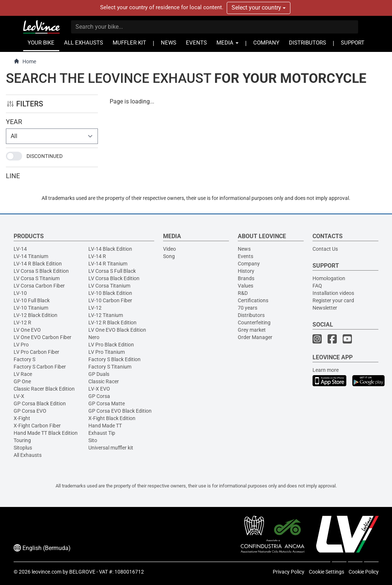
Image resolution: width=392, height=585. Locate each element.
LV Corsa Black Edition (114, 278)
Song (169, 256)
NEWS (169, 43)
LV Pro (21, 345)
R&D (243, 293)
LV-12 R (22, 323)
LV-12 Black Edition (36, 315)
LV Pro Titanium (107, 352)
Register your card (333, 300)
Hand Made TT (105, 426)
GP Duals (99, 374)
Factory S (24, 359)
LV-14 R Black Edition (38, 264)
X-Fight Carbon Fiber (37, 426)
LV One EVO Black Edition (117, 330)
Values (246, 286)
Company (249, 264)
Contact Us (325, 249)
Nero (94, 337)
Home (25, 61)
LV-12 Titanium (106, 315)
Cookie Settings (326, 572)
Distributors (251, 315)
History (246, 271)
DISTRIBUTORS (308, 43)
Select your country (259, 8)
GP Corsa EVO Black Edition (120, 411)
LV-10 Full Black (32, 300)
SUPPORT (353, 43)
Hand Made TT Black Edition (46, 433)
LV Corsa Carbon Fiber (39, 286)
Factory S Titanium (110, 367)
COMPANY (266, 43)
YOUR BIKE (41, 43)
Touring (22, 440)
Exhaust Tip (102, 433)
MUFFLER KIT (129, 43)
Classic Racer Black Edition (44, 389)
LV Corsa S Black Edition (41, 271)
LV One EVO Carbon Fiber (43, 337)
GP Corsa (99, 396)
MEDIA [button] (227, 43)
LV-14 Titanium (31, 256)
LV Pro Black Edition (111, 345)
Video (169, 249)
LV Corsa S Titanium (37, 278)
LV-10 (20, 293)
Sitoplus (23, 448)
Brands (246, 278)
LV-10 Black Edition (110, 293)
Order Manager (255, 337)
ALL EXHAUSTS (84, 43)
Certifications (253, 300)
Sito (93, 440)
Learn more (326, 370)
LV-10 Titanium (31, 308)
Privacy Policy (289, 572)
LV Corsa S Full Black (112, 271)
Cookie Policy (364, 572)
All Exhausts (28, 455)
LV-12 (95, 308)
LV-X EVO (99, 389)
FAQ (317, 286)
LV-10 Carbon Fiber (110, 300)
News (244, 249)
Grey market (252, 330)
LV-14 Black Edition (110, 249)
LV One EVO (27, 330)
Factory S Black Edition (114, 359)
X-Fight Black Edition (112, 418)
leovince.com (47, 572)
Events (246, 256)
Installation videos (333, 293)
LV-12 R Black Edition (112, 323)
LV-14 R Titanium (108, 264)
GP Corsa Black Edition (40, 403)
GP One (22, 381)
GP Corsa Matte (107, 403)
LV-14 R (97, 256)
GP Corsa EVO (30, 411)
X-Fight (22, 418)
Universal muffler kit (111, 448)
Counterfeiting (254, 323)
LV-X (19, 396)
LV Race (23, 374)
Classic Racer (104, 381)
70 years (248, 308)
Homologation (329, 278)
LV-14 (20, 249)
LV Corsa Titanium (109, 286)
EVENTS (196, 43)
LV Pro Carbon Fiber (36, 352)
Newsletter (325, 308)
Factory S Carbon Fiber (40, 367)
